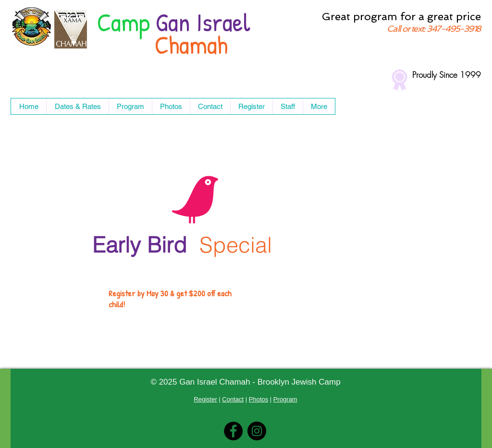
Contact (233, 399)
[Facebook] (233, 431)
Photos (258, 399)
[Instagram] (257, 431)
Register (205, 399)
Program (285, 399)
